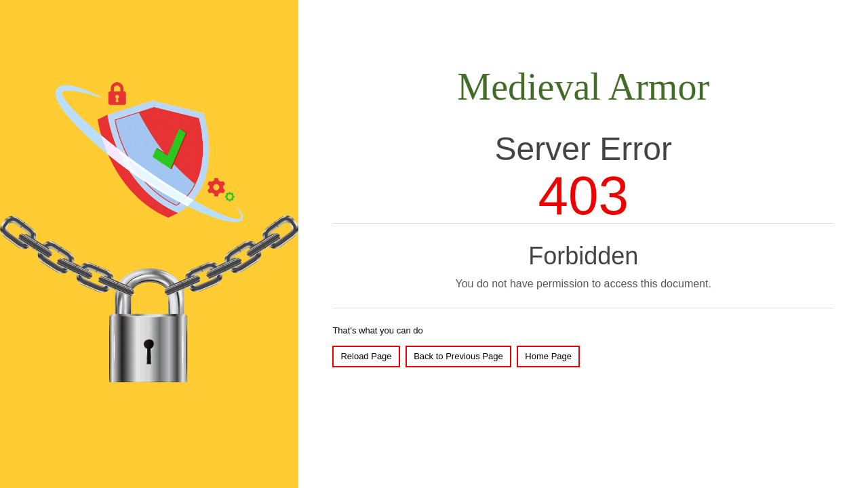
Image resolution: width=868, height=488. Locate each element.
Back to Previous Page (458, 356)
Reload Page (366, 356)
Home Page (548, 356)
